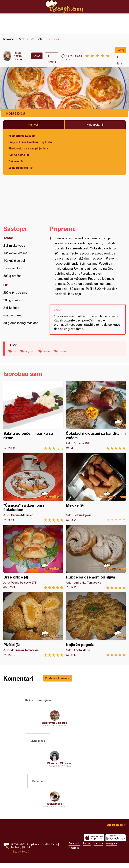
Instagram (111, 848)
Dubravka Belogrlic (55, 724)
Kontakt (27, 852)
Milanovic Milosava (59, 766)
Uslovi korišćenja (49, 849)
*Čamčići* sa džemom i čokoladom (33, 487)
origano (30, 351)
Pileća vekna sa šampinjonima (28, 148)
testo (47, 351)
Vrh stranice (115, 830)
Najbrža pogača (96, 624)
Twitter (87, 848)
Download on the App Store (94, 843)
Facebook (74, 848)
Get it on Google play (116, 843)
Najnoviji (34, 124)
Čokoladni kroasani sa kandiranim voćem (96, 415)
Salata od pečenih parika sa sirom (33, 415)
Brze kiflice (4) (33, 557)
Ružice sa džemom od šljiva (96, 557)
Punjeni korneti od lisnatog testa (30, 142)
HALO (26, 856)
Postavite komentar (58, 678)
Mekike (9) (96, 487)
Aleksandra (55, 809)
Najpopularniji (95, 124)
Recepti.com (64, 7)
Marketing (16, 852)
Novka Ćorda (18, 57)
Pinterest (74, 853)
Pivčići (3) (33, 624)
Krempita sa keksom (22, 136)
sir (15, 351)
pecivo (63, 351)
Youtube (98, 848)
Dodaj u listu (120, 51)
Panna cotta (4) (19, 155)
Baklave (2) (16, 161)
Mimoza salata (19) (21, 168)
